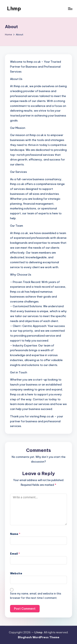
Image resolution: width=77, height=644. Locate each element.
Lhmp (14, 8)
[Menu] (70, 9)
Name (15, 534)
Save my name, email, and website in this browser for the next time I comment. (36, 596)
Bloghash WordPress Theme (39, 637)
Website (16, 573)
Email (15, 554)
